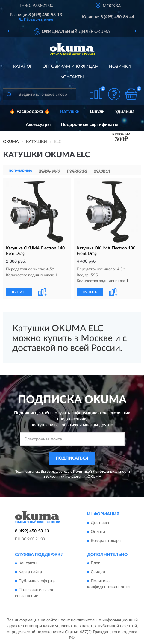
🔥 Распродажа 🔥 (30, 111)
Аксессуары (38, 125)
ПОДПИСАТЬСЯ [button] (72, 458)
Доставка (100, 523)
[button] (36, 19)
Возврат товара (106, 541)
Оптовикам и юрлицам (71, 67)
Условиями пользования (66, 477)
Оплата (98, 532)
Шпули (97, 111)
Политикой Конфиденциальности (101, 472)
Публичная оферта (37, 581)
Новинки (120, 67)
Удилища (125, 111)
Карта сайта (30, 572)
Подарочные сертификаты (90, 125)
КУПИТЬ (19, 292)
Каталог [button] (23, 67)
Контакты (72, 77)
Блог (95, 563)
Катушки (70, 111)
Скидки (98, 572)
